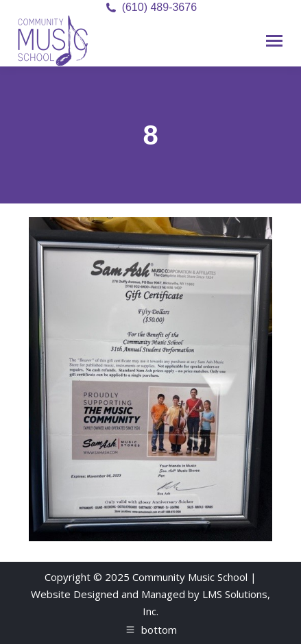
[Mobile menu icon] (274, 41)
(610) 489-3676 (159, 7)
